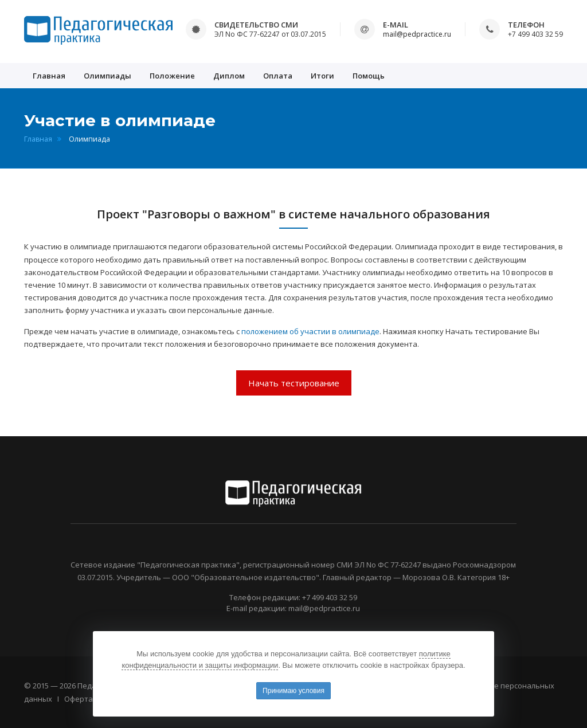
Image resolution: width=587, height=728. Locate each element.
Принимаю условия (293, 691)
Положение (172, 76)
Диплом (229, 76)
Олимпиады (107, 76)
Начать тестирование (294, 383)
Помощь (369, 76)
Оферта (79, 699)
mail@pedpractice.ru (417, 34)
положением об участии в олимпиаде (310, 331)
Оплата (278, 76)
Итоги (322, 76)
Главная (49, 76)
